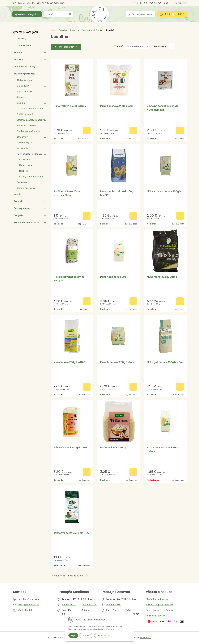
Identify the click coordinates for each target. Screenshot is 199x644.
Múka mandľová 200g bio (162, 277)
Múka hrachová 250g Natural (118, 362)
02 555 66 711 (69, 605)
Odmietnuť (101, 635)
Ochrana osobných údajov (159, 610)
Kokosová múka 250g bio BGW (71, 533)
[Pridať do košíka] (87, 131)
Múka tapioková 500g (113, 277)
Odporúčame (25, 45)
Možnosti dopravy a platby (159, 605)
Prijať (73, 635)
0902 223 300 (114, 605)
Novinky (22, 38)
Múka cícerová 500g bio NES (70, 448)
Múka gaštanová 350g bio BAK (165, 362)
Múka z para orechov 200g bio (165, 191)
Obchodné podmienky (157, 599)
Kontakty (181, 3)
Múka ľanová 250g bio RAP (69, 362)
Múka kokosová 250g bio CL (117, 106)
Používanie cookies (156, 616)
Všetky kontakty (26, 610)
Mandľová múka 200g (113, 448)
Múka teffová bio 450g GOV (70, 106)
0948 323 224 (90, 605)
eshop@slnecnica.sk (28, 605)
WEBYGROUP (146, 638)
